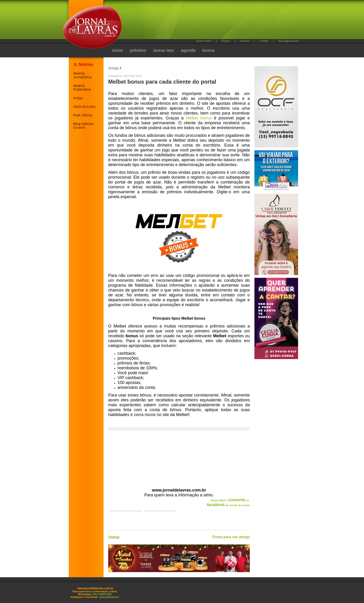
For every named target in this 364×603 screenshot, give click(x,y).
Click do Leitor (85, 107)
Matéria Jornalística (82, 75)
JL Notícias (83, 64)
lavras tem (164, 50)
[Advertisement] (206, 21)
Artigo (78, 98)
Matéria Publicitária (82, 88)
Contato (264, 41)
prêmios (138, 50)
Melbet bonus (199, 118)
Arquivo (226, 41)
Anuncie (245, 41)
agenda (188, 50)
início (118, 50)
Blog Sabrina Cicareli (83, 126)
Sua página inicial (288, 41)
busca (208, 50)
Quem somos (204, 41)
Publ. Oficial (83, 115)
